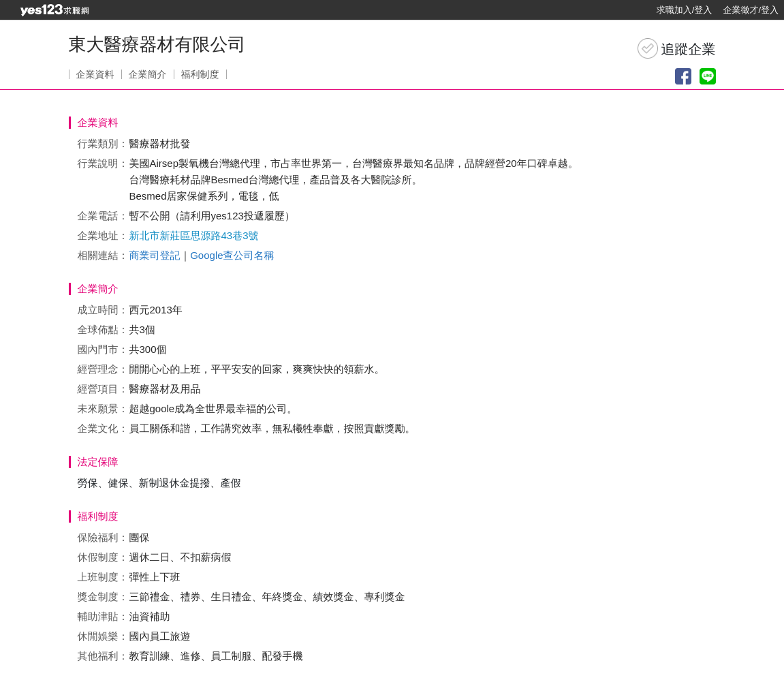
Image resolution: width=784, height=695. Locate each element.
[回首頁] (54, 10)
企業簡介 (148, 74)
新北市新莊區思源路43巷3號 (194, 235)
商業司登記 (155, 255)
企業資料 (95, 74)
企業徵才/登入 (751, 10)
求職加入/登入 (685, 10)
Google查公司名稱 (232, 255)
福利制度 (200, 74)
